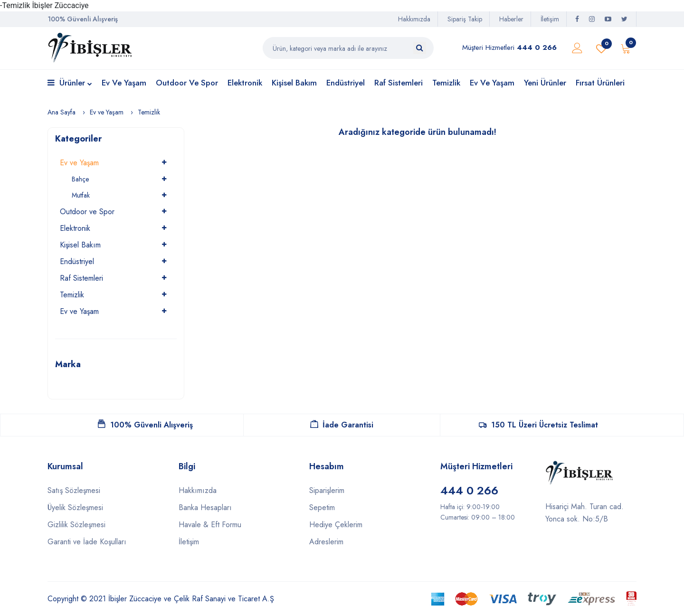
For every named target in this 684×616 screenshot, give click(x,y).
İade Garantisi (342, 425)
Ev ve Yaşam (124, 83)
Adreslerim (326, 542)
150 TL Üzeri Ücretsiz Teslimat (538, 425)
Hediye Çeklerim (336, 525)
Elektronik (245, 83)
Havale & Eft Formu (210, 525)
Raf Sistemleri (399, 83)
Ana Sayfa (62, 112)
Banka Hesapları (205, 507)
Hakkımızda (414, 19)
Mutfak (81, 195)
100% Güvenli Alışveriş (145, 425)
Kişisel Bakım (294, 83)
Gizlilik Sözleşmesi (76, 525)
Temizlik (446, 83)
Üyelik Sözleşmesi (75, 507)
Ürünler (70, 83)
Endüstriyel (346, 83)
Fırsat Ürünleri (600, 83)
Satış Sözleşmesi (74, 490)
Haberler (511, 19)
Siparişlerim (327, 490)
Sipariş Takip (465, 19)
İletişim (550, 19)
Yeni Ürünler (545, 83)
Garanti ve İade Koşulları (87, 542)
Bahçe (80, 179)
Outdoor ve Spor (187, 83)
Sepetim (322, 507)
